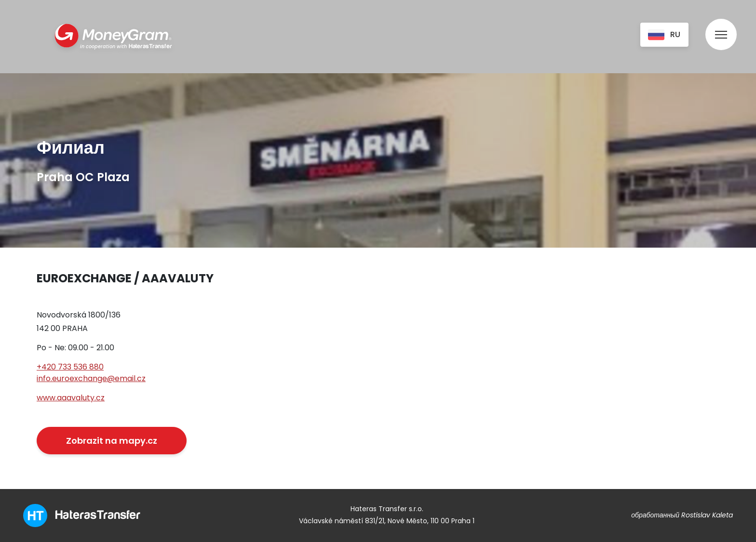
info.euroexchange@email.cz (91, 378)
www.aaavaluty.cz (71, 398)
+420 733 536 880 (70, 367)
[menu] (721, 25)
